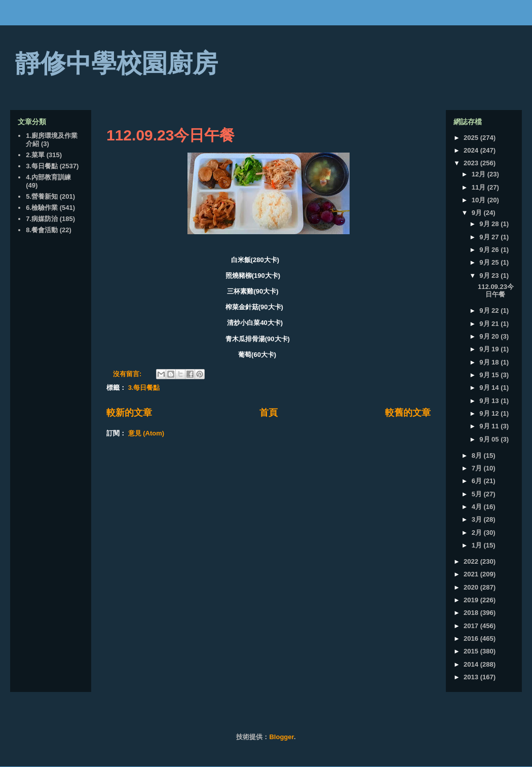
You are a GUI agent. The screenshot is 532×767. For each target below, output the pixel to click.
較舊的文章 (408, 413)
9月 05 (490, 439)
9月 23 (490, 276)
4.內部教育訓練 (48, 177)
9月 (478, 213)
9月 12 (490, 413)
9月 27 (490, 237)
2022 (472, 561)
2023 (472, 163)
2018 (472, 613)
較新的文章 (129, 413)
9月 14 (490, 388)
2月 (478, 533)
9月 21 (490, 324)
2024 (472, 150)
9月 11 (490, 426)
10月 (480, 200)
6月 (478, 481)
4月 (478, 507)
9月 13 (490, 401)
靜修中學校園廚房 (117, 63)
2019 (472, 600)
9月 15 (490, 375)
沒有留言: (128, 374)
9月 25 (490, 262)
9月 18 (490, 362)
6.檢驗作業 (42, 208)
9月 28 (490, 224)
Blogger (281, 737)
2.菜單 (35, 155)
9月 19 (490, 349)
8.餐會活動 (42, 230)
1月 (478, 545)
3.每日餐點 (144, 388)
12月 (480, 174)
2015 (472, 651)
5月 (478, 494)
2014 (472, 664)
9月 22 (490, 311)
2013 (472, 677)
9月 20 (490, 336)
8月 (478, 455)
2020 (472, 587)
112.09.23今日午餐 (170, 135)
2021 (472, 574)
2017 (472, 626)
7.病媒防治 (42, 219)
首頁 (269, 413)
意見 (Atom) (146, 433)
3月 (478, 519)
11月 (480, 187)
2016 (472, 638)
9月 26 (490, 250)
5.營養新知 (42, 196)
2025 (472, 138)
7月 (478, 468)
